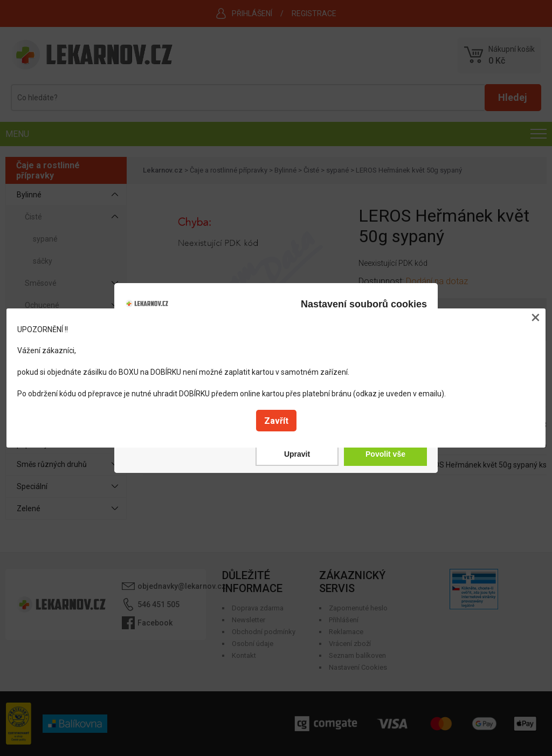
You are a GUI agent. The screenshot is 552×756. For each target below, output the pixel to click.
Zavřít (276, 421)
